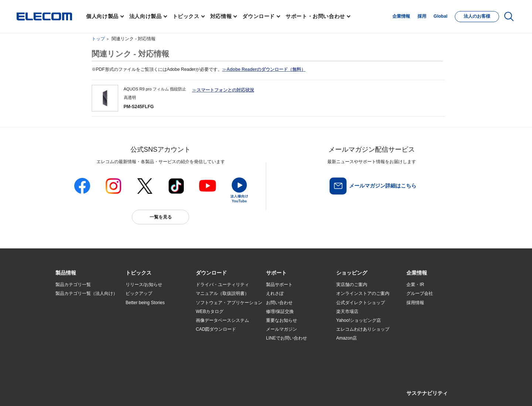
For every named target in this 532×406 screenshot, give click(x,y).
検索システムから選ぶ (148, 347)
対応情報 (221, 16)
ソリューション (71, 320)
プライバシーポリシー (171, 390)
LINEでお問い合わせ (287, 338)
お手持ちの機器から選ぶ (150, 329)
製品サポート (279, 285)
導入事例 (64, 329)
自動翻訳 (291, 390)
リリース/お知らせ (144, 285)
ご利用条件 (136, 390)
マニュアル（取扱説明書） (222, 293)
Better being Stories (145, 303)
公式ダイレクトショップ (361, 303)
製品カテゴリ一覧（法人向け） (86, 293)
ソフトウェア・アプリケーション (229, 303)
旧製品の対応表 (141, 356)
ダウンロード (259, 16)
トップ (98, 39)
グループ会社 (420, 293)
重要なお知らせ (282, 320)
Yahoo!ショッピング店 (359, 320)
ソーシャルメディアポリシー (222, 390)
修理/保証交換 (280, 312)
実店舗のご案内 (352, 285)
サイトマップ (108, 390)
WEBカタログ (210, 312)
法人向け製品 (146, 16)
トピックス (186, 16)
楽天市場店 (347, 312)
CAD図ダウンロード (216, 329)
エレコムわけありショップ (363, 329)
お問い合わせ (279, 303)
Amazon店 (347, 338)
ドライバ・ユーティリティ (222, 285)
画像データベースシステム (222, 320)
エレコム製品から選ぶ (148, 338)
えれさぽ (275, 293)
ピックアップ (139, 293)
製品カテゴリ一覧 (73, 285)
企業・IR (415, 285)
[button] (139, 273)
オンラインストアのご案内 (363, 293)
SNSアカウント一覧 (72, 390)
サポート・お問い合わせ (315, 16)
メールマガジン (282, 329)
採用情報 (415, 303)
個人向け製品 (102, 16)
